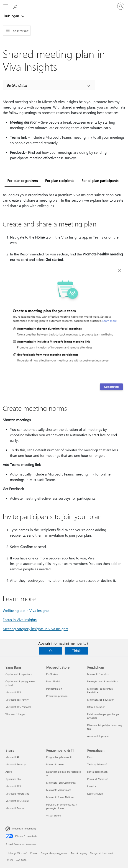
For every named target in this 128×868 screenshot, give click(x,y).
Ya (51, 651)
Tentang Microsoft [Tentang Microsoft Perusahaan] (97, 764)
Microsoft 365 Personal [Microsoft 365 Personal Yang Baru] (18, 707)
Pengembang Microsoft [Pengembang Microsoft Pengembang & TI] (59, 757)
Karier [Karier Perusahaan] (91, 757)
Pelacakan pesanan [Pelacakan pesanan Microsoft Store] (57, 696)
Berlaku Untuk (17, 85)
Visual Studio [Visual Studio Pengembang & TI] (54, 815)
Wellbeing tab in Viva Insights (26, 610)
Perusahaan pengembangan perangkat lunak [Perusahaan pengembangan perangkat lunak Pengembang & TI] (62, 806)
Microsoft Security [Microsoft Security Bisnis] (15, 764)
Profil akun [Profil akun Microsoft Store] (52, 674)
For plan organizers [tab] (23, 181)
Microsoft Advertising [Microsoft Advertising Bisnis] (17, 794)
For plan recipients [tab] (60, 181)
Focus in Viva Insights (20, 620)
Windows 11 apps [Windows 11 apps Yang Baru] (15, 714)
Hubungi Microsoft (17, 853)
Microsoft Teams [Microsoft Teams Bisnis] (15, 808)
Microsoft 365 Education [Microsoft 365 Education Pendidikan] (101, 700)
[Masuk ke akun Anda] (121, 6)
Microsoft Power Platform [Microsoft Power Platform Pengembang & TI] (60, 797)
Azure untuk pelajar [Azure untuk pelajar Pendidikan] (98, 736)
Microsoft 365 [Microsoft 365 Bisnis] (13, 786)
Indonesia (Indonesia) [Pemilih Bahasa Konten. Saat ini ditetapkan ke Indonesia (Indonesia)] (24, 828)
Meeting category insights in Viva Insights (36, 629)
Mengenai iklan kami (101, 853)
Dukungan (12, 16)
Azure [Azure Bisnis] (9, 772)
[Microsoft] (64, 3)
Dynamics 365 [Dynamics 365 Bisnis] (13, 779)
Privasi (34, 853)
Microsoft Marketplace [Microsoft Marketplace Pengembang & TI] (59, 790)
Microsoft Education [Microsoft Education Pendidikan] (98, 674)
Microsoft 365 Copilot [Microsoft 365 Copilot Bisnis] (17, 801)
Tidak (76, 651)
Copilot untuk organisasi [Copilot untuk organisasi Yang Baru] (19, 674)
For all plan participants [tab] (100, 181)
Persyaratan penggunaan (54, 853)
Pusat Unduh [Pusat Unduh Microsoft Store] (53, 681)
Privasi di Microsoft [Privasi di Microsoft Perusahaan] (98, 779)
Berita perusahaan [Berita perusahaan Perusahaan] (97, 772)
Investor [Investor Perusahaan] (92, 786)
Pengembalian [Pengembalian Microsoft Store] (54, 689)
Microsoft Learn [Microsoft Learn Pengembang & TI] (55, 764)
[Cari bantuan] (16, 6)
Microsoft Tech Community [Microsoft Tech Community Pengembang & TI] (61, 783)
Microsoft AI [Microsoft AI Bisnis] (12, 757)
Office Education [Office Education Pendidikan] (96, 707)
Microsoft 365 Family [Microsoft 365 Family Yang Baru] (17, 700)
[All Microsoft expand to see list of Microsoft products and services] (6, 6)
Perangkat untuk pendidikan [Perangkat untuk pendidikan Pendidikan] (103, 681)
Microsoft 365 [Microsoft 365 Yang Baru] (13, 692)
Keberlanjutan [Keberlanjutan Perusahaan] (95, 794)
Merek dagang (79, 853)
